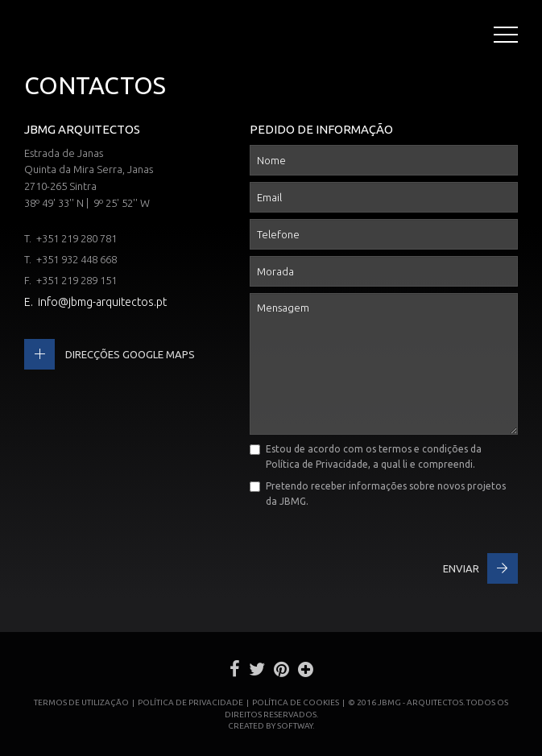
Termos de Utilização (81, 702)
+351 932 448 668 (77, 259)
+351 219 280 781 (77, 238)
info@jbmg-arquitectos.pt (102, 302)
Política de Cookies (296, 702)
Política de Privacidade (317, 464)
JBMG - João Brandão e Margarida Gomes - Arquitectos (40, 37)
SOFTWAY (295, 726)
